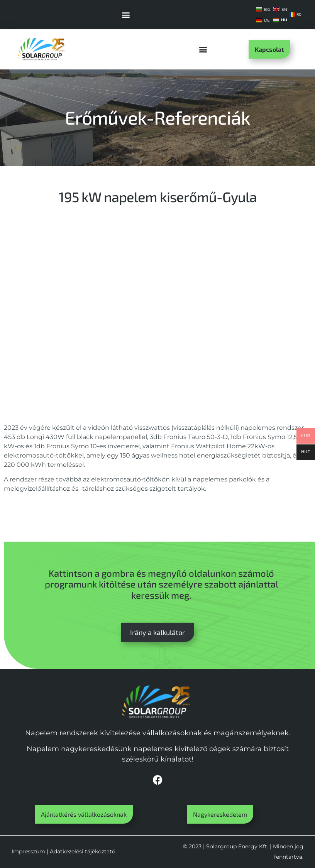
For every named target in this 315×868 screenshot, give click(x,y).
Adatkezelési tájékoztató (83, 851)
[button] (126, 14)
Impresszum (28, 851)
